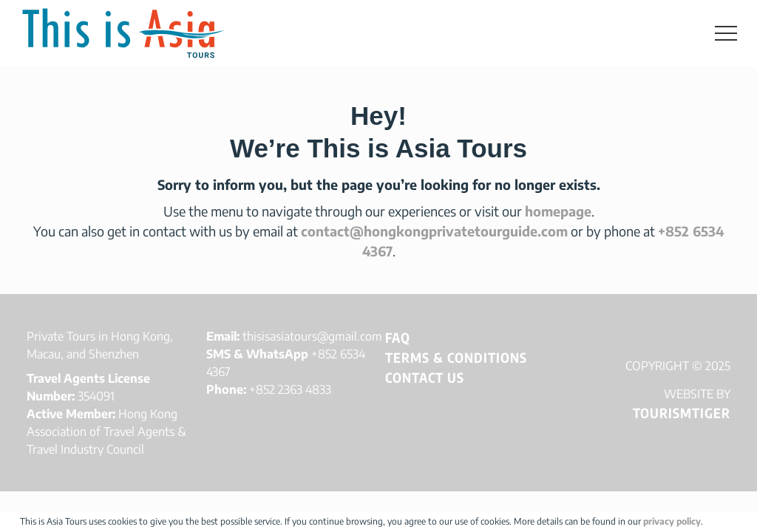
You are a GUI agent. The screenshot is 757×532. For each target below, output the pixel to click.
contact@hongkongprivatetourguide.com (434, 231)
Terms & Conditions (456, 357)
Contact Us (425, 377)
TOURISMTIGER (682, 413)
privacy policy (672, 521)
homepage (558, 211)
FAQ (398, 337)
